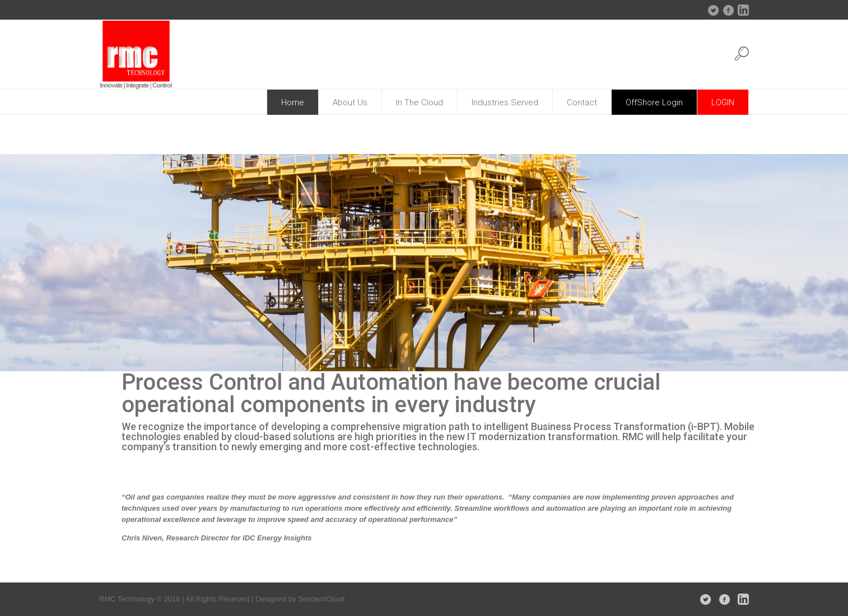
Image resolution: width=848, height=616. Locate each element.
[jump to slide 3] (42, 363)
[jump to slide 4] (53, 363)
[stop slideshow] (66, 363)
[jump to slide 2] (31, 363)
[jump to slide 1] (20, 363)
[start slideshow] (7, 363)
